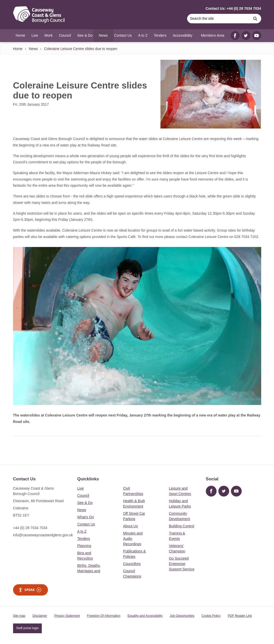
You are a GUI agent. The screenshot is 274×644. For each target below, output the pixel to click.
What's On (85, 517)
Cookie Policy (211, 616)
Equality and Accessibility (145, 616)
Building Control (182, 526)
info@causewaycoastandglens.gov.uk (43, 535)
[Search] (218, 19)
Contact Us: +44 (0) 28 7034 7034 (233, 8)
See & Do (85, 503)
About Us (130, 526)
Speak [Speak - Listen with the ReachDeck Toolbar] (30, 590)
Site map (19, 616)
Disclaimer (40, 616)
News (33, 49)
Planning (84, 546)
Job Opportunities (182, 616)
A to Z (82, 531)
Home (18, 49)
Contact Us (86, 524)
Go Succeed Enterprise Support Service (182, 564)
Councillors (132, 564)
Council (83, 496)
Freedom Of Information (104, 616)
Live (80, 488)
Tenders (84, 539)
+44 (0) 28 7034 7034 (30, 528)
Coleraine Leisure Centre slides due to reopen (81, 49)
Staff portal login (27, 628)
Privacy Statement (67, 616)
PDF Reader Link (240, 616)
